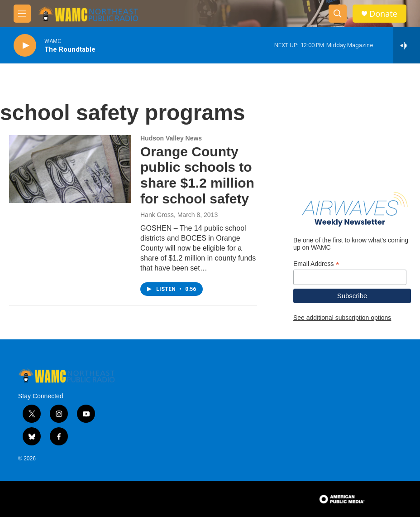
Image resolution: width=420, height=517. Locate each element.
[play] (25, 46)
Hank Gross (157, 215)
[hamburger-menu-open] (22, 14)
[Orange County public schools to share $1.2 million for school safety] (70, 169)
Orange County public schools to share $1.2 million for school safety (197, 175)
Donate (383, 14)
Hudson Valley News (171, 138)
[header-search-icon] (338, 14)
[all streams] (407, 45)
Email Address (316, 264)
